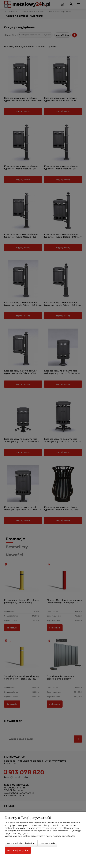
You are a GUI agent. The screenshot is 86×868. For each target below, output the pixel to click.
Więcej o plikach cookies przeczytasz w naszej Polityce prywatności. (40, 836)
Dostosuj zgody (47, 843)
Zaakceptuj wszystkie (18, 850)
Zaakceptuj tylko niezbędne (21, 843)
